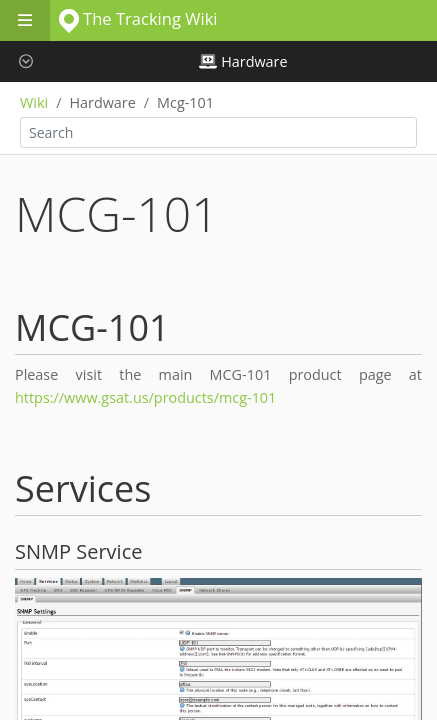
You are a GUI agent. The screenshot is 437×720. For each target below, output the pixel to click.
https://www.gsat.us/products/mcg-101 (145, 397)
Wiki (34, 102)
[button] (25, 61)
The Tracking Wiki (138, 18)
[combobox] (218, 132)
